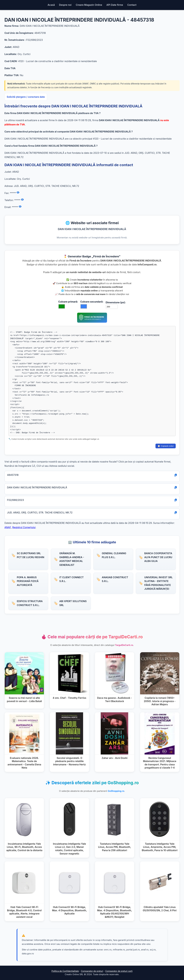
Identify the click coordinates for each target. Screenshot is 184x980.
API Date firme (115, 5)
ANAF (8, 527)
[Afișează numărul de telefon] (22, 200)
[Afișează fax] (18, 193)
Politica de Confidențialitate (65, 971)
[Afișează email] (20, 207)
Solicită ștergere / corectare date (26, 97)
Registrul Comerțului (24, 527)
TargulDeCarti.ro (124, 645)
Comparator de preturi (92, 971)
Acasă (51, 5)
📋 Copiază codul (166, 446)
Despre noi (65, 5)
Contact (132, 5)
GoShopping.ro (116, 791)
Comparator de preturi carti (119, 971)
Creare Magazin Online (89, 5)
